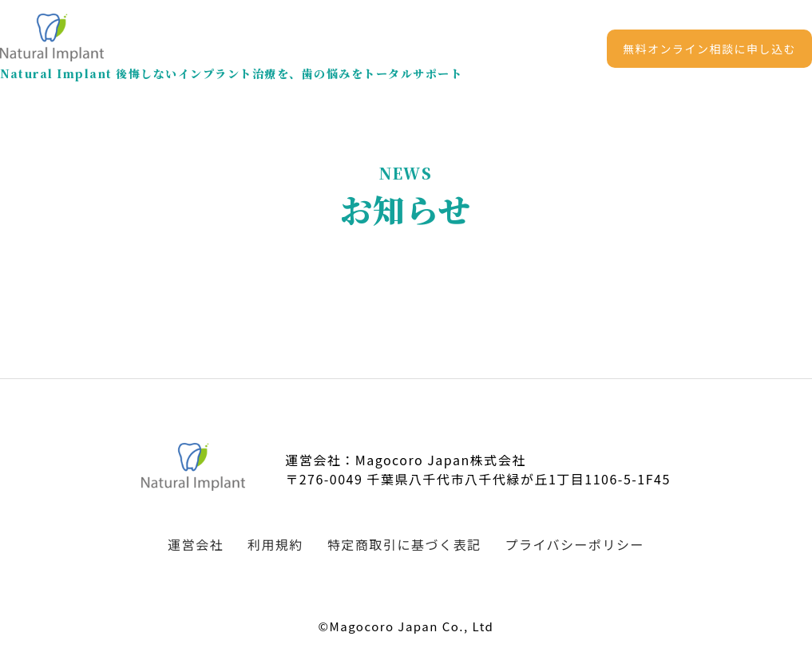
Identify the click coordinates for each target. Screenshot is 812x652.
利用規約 (275, 544)
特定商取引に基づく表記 (404, 544)
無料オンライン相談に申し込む (709, 49)
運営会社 (196, 544)
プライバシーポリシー (574, 544)
